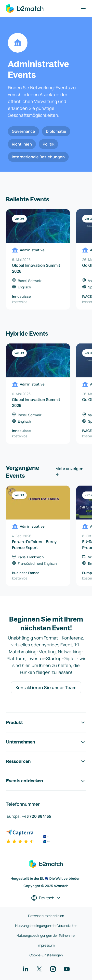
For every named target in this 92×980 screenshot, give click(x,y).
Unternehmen (46, 742)
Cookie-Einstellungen (46, 955)
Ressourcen (46, 761)
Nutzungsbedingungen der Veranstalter (46, 926)
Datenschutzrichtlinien (46, 916)
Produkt (46, 723)
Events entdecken (46, 781)
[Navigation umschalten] (83, 9)
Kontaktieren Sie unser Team (46, 687)
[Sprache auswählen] (46, 898)
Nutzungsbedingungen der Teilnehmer (46, 935)
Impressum (46, 945)
